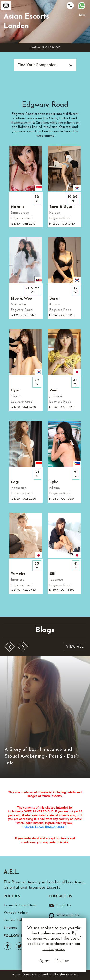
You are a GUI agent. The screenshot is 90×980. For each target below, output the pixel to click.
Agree (44, 961)
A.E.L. (11, 872)
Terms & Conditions (20, 905)
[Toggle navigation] (83, 21)
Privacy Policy (16, 913)
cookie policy (54, 949)
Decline (62, 961)
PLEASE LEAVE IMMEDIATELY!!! (45, 827)
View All (75, 646)
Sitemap (11, 928)
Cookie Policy (15, 920)
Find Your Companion (37, 65)
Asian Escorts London (26, 22)
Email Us (64, 905)
